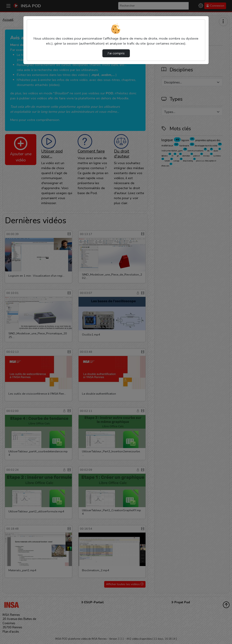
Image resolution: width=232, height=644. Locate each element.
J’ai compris (116, 53)
